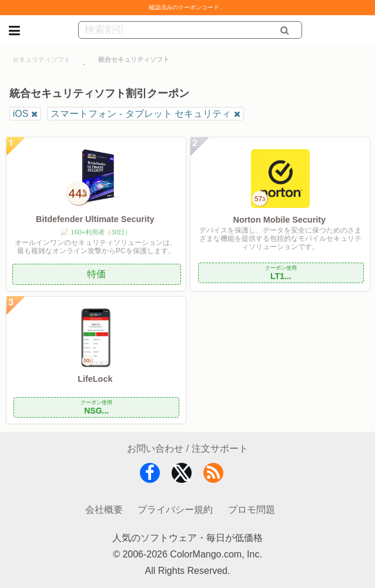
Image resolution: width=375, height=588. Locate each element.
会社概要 (104, 510)
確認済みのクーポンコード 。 (188, 7)
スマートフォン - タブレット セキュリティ (141, 114)
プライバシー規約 (175, 510)
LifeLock (95, 379)
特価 (96, 274)
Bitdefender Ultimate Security (95, 219)
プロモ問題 (252, 510)
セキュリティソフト (41, 59)
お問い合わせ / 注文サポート (187, 448)
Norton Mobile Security (280, 220)
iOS (21, 114)
